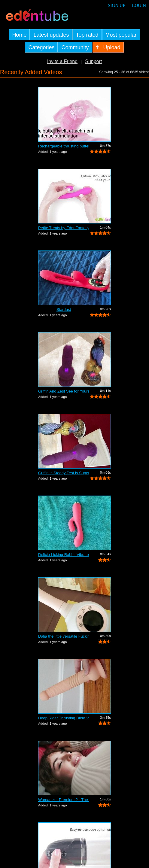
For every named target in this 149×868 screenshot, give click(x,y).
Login (139, 5)
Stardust (64, 310)
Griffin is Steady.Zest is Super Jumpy (64, 473)
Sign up (117, 5)
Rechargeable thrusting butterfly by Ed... (64, 146)
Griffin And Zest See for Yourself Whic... (64, 391)
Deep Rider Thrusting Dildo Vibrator (64, 718)
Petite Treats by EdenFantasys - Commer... (64, 228)
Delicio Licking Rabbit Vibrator (64, 555)
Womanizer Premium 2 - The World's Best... (64, 800)
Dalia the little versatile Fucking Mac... (64, 636)
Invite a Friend (62, 61)
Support (93, 61)
